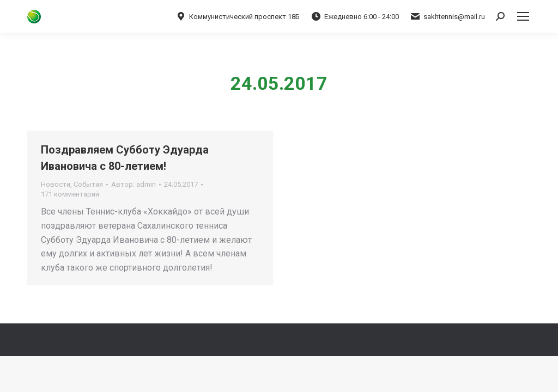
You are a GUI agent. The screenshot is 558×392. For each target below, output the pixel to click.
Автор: (134, 184)
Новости (56, 184)
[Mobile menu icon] (523, 16)
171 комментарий (70, 194)
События (88, 184)
